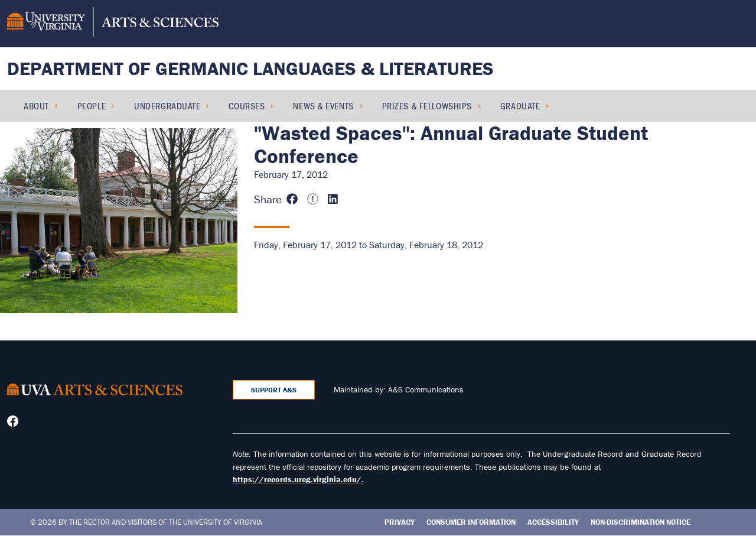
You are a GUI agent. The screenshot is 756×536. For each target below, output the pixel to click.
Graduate (520, 105)
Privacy (400, 522)
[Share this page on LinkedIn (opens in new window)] (334, 199)
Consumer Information (471, 522)
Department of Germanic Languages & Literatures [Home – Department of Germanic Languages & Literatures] (250, 68)
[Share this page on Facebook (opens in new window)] (294, 199)
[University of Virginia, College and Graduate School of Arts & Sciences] (113, 24)
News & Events (323, 105)
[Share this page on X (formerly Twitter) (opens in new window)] (314, 199)
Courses (247, 105)
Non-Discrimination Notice (641, 522)
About (36, 105)
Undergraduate (167, 105)
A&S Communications (426, 389)
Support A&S (274, 390)
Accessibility (553, 522)
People (92, 105)
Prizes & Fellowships (427, 105)
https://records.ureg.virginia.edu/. (298, 479)
